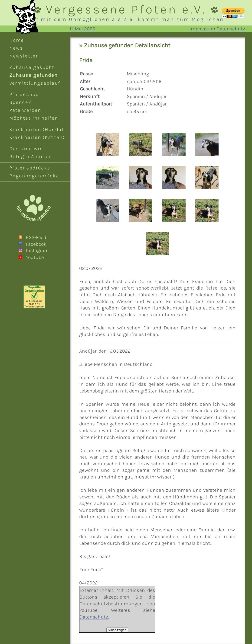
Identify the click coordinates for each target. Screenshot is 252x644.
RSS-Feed (36, 237)
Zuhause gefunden (34, 75)
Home (17, 40)
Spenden (21, 102)
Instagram (37, 251)
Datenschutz (231, 29)
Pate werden (25, 110)
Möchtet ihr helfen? (35, 118)
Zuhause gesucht (32, 67)
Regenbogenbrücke (34, 176)
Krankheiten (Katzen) (37, 137)
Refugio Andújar (30, 156)
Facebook (36, 244)
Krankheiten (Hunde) (36, 129)
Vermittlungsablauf (35, 83)
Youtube (35, 257)
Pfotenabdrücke (30, 168)
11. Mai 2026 (82, 29)
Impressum (202, 29)
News (16, 48)
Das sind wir (26, 149)
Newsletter (24, 56)
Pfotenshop (24, 94)
